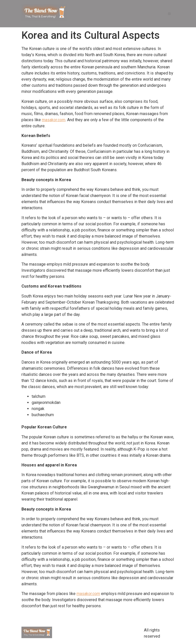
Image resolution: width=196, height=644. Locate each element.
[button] (169, 14)
